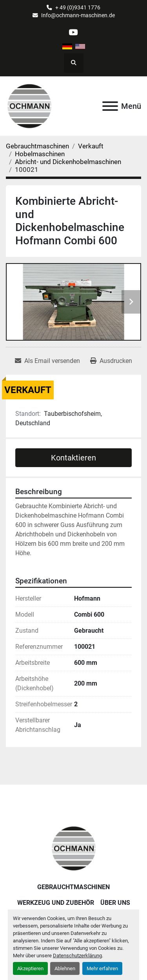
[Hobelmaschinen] (40, 154)
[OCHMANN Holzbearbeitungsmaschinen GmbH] (74, 848)
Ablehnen (65, 968)
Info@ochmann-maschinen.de (78, 15)
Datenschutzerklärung (77, 956)
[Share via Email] (47, 361)
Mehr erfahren (102, 968)
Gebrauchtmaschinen (73, 887)
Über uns (115, 903)
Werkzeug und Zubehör (56, 903)
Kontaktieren (73, 458)
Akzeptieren (30, 968)
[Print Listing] (111, 361)
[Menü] (110, 106)
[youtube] (73, 32)
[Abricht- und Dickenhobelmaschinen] (68, 162)
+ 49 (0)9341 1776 (78, 7)
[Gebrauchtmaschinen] (37, 146)
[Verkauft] (91, 146)
